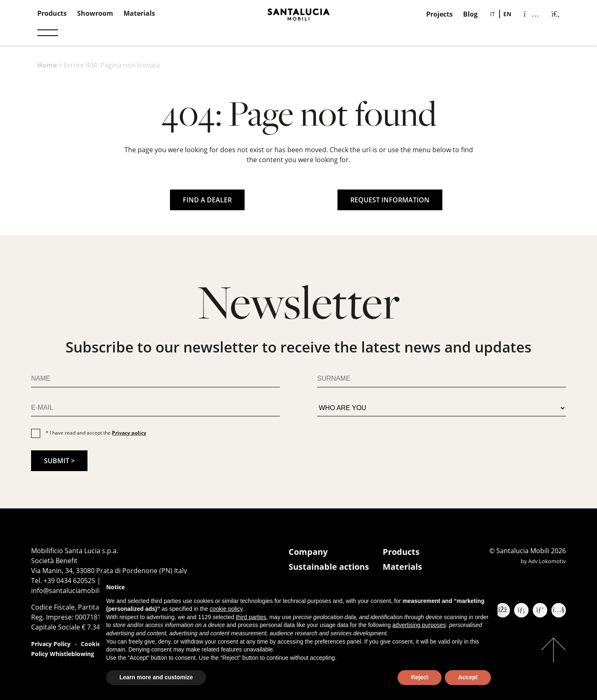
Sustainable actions (329, 567)
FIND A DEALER (207, 200)
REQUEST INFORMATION (390, 200)
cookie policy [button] (226, 609)
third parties (251, 617)
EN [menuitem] (507, 14)
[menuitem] (493, 14)
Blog (470, 14)
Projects (439, 14)
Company (308, 552)
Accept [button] (468, 677)
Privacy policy (129, 433)
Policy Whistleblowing (63, 654)
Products (52, 13)
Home (47, 65)
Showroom (95, 13)
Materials (139, 13)
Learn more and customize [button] (156, 677)
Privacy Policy (51, 644)
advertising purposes (419, 625)
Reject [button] (420, 677)
